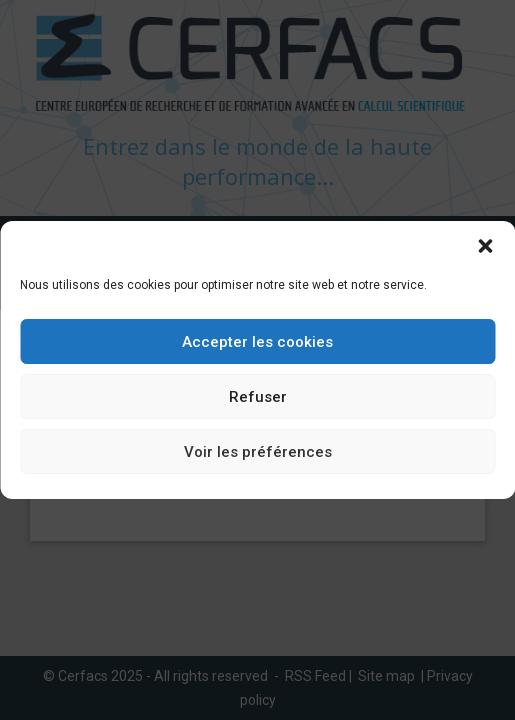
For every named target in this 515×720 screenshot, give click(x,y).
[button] (485, 246)
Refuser (258, 397)
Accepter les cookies (257, 342)
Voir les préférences (258, 452)
